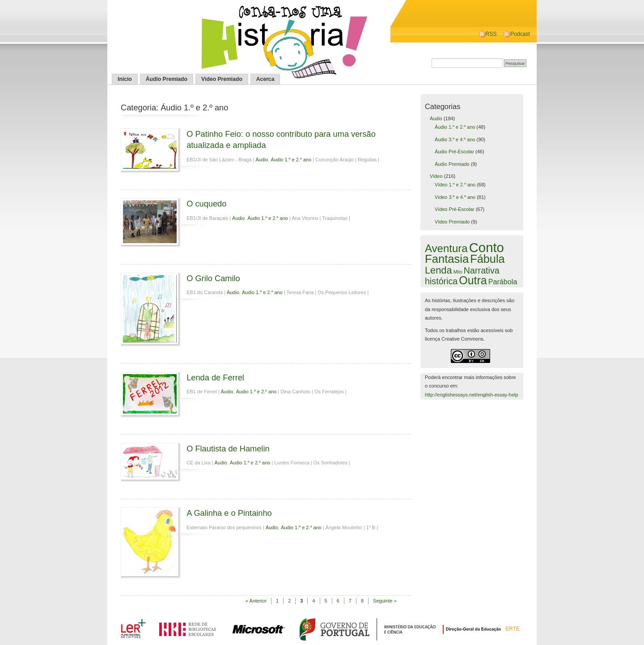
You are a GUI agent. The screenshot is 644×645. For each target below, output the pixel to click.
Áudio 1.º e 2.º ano (291, 160)
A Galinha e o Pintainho (229, 513)
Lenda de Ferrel (215, 377)
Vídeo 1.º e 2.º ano (455, 185)
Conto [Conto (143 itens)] (487, 247)
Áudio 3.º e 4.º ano (455, 139)
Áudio (262, 160)
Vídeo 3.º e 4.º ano (455, 197)
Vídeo (436, 176)
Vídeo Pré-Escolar (455, 209)
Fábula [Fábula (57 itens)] (487, 259)
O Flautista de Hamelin (228, 449)
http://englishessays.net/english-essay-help (472, 395)
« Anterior (256, 601)
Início (125, 79)
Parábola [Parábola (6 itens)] (503, 282)
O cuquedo (206, 204)
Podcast (520, 34)
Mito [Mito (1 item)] (458, 272)
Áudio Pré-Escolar (454, 152)
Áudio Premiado (167, 79)
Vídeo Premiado (222, 79)
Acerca (265, 79)
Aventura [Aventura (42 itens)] (446, 248)
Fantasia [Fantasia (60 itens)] (447, 259)
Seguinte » (385, 601)
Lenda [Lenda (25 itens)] (439, 270)
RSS (491, 34)
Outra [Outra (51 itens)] (473, 280)
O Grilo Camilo (213, 278)
